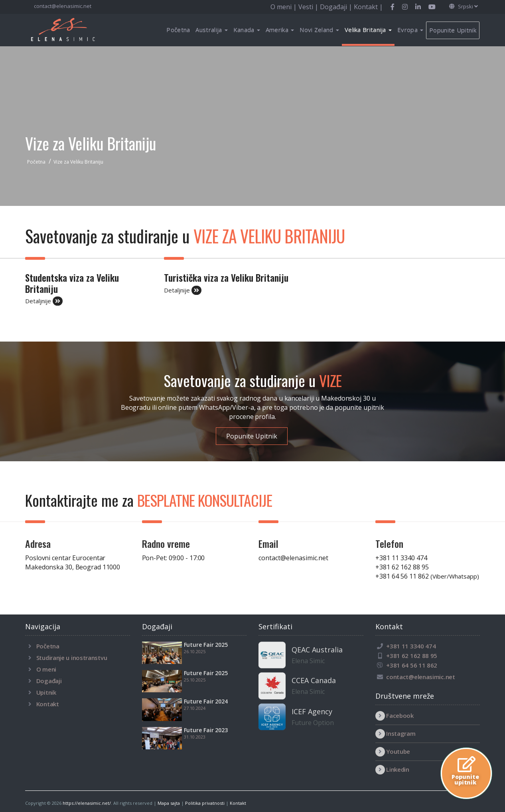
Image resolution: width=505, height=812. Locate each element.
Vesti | (309, 7)
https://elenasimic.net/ (87, 803)
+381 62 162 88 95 (402, 567)
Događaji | (337, 7)
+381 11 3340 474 (401, 558)
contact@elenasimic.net (62, 6)
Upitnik (46, 692)
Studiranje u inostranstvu (72, 658)
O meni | (284, 7)
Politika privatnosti (205, 803)
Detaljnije (44, 301)
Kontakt (48, 704)
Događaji (49, 681)
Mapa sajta (169, 803)
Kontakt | (368, 7)
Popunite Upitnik (453, 30)
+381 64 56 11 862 (427, 576)
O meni (46, 669)
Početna (178, 30)
